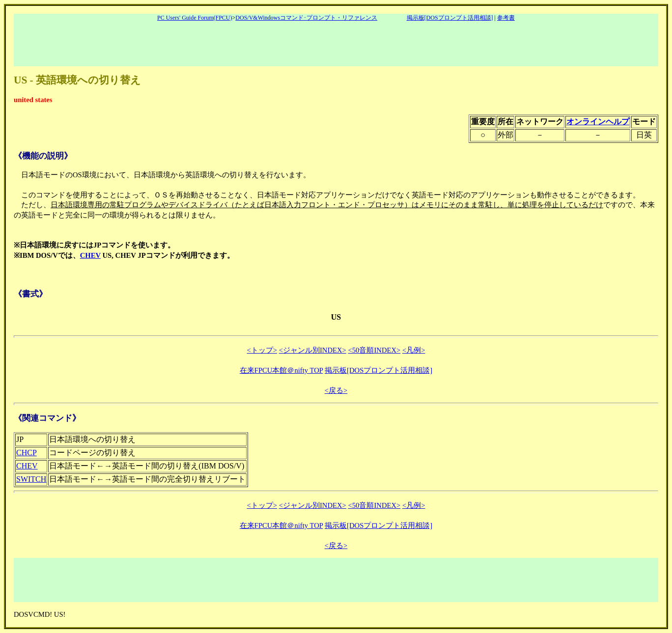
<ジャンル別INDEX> (313, 350)
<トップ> (262, 350)
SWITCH (31, 479)
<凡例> (414, 350)
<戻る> (336, 390)
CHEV (90, 255)
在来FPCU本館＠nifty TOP (281, 370)
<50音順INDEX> (375, 350)
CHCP (27, 453)
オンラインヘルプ (598, 122)
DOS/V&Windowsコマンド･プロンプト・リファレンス (306, 18)
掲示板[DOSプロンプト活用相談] (450, 18)
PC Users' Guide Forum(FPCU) (195, 18)
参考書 (506, 18)
